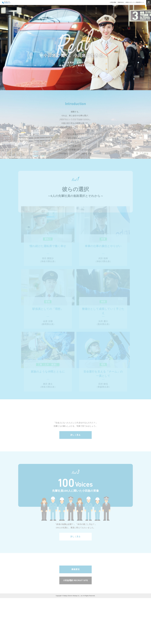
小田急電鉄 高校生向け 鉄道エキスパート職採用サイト (127, 2)
